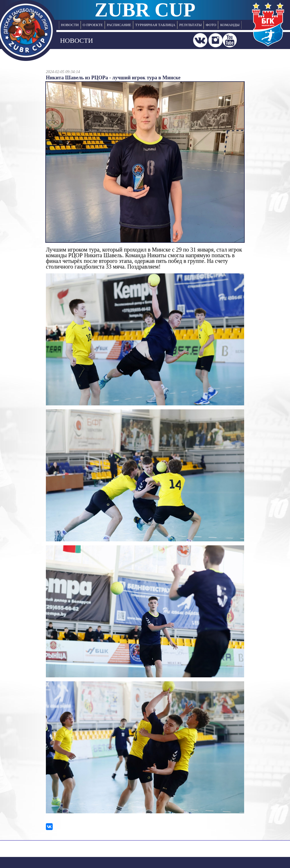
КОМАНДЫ (230, 25)
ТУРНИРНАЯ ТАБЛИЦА (155, 25)
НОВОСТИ (70, 25)
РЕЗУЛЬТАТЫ (190, 25)
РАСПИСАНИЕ (119, 25)
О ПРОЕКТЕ (93, 25)
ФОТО (211, 25)
